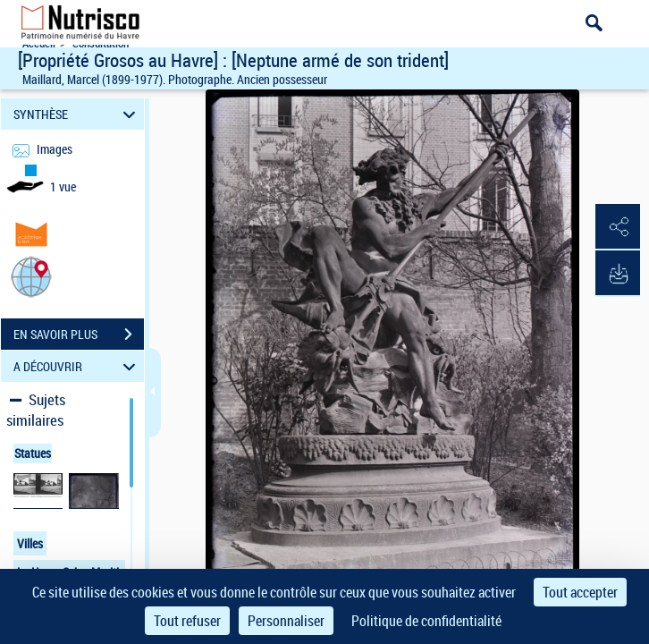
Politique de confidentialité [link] (426, 621)
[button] (31, 276)
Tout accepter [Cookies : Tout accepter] (580, 592)
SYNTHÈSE (77, 114)
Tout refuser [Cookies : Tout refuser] (187, 621)
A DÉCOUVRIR (77, 366)
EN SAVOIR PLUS (79, 335)
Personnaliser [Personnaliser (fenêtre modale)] (286, 621)
